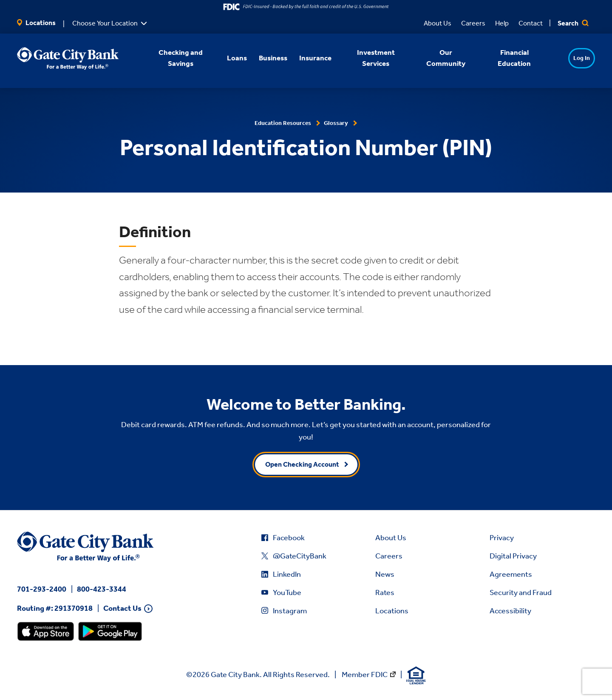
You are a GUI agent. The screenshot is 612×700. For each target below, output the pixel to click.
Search (573, 23)
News (385, 574)
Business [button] (262, 58)
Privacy (502, 538)
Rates (385, 592)
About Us (438, 23)
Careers (473, 23)
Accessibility (510, 611)
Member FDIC (365, 674)
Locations (36, 23)
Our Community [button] (435, 58)
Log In (565, 58)
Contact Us (122, 608)
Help (502, 23)
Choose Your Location (105, 23)
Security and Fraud (521, 592)
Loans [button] (226, 58)
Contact (531, 23)
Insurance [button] (304, 58)
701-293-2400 (42, 589)
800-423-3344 (102, 589)
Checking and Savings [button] (169, 58)
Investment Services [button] (364, 58)
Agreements (511, 574)
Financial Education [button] (503, 58)
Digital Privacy (513, 556)
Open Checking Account (302, 464)
